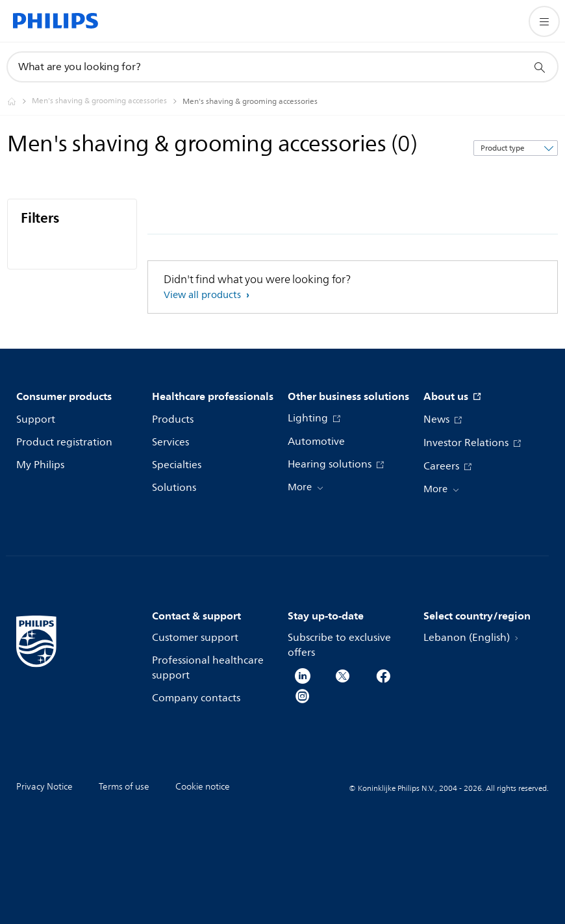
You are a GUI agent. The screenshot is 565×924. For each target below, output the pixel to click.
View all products (204, 295)
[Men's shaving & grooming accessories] (107, 101)
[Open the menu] (544, 21)
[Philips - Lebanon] (19, 101)
